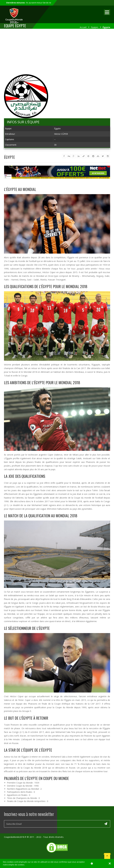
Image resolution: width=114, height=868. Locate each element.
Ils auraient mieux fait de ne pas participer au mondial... (29, 4)
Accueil (83, 27)
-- (55, 139)
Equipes (95, 27)
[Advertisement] (57, 52)
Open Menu (107, 12)
